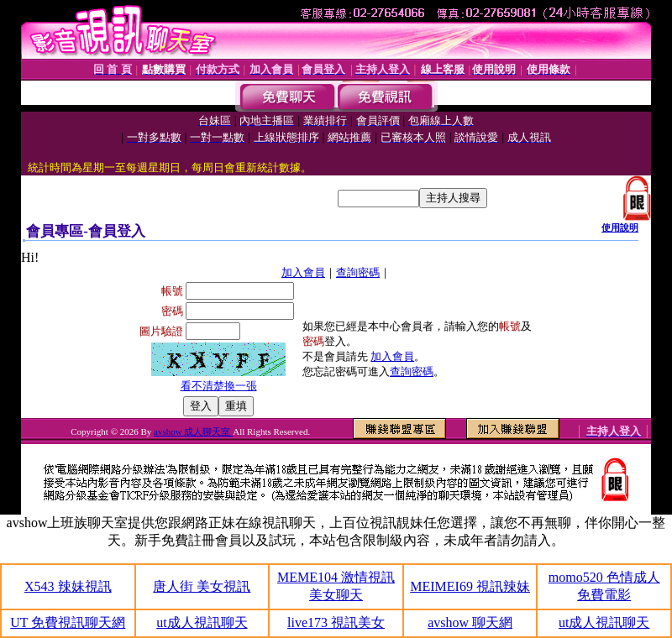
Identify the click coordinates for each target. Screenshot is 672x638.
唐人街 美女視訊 (202, 586)
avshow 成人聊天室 (193, 431)
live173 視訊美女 (336, 622)
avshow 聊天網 (470, 622)
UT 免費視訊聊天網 (68, 622)
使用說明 (620, 227)
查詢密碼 (358, 272)
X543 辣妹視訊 (68, 586)
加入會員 (303, 272)
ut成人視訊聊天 (202, 622)
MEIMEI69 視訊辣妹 (470, 586)
